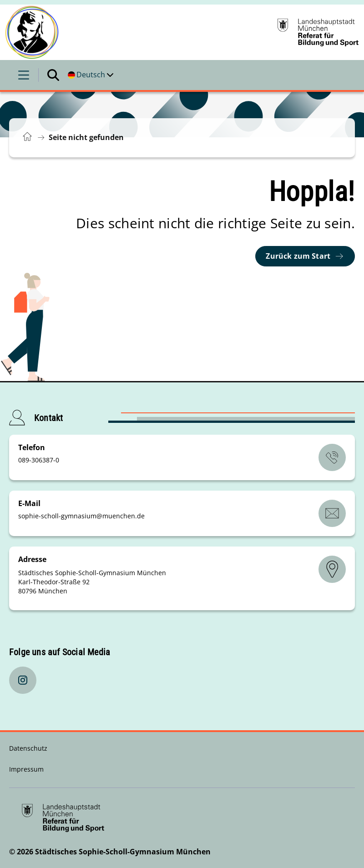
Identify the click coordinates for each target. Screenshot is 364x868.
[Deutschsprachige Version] (91, 75)
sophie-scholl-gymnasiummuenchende (81, 516)
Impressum (26, 769)
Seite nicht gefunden (86, 137)
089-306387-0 (39, 460)
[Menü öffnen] (24, 75)
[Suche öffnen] (53, 75)
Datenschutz (28, 748)
